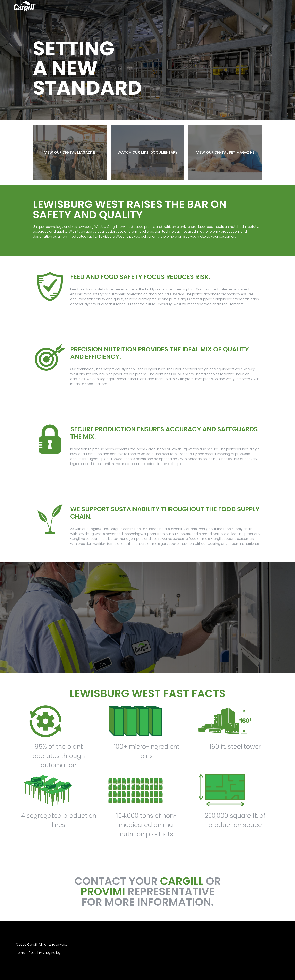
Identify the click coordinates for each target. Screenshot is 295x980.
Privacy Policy (50, 953)
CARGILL (182, 881)
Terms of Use (26, 953)
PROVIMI (103, 892)
